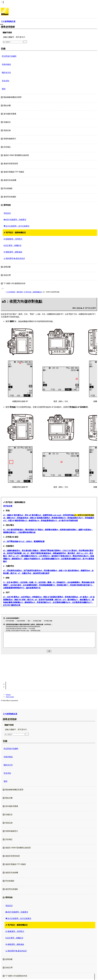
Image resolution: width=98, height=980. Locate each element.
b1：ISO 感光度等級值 (12, 530)
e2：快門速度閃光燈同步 (30, 571)
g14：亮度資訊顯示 (40, 602)
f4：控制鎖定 (58, 582)
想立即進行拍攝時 (9, 56)
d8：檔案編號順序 (56, 553)
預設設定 (7, 213)
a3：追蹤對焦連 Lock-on (49, 515)
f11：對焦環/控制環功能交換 (77, 585)
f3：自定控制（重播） (44, 582)
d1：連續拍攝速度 (11, 551)
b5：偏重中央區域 (82, 530)
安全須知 (5, 81)
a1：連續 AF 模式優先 (12, 515)
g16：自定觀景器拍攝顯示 (78, 602)
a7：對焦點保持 (20, 518)
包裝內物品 (6, 64)
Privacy (8, 695)
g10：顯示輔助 (69, 600)
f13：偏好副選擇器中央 (31, 588)
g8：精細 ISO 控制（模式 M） (23, 600)
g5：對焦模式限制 (69, 597)
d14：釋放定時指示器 (77, 556)
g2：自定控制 (23, 597)
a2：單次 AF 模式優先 (30, 515)
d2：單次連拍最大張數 (27, 551)
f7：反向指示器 (13, 585)
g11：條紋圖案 (81, 600)
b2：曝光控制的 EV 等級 (31, 530)
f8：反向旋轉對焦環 (28, 585)
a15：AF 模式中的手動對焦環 (66, 521)
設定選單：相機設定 (13, 245)
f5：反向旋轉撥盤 (71, 582)
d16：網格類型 (13, 559)
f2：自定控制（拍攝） (26, 582)
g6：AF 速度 (81, 597)
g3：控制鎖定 (34, 597)
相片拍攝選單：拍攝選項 (15, 220)
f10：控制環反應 (59, 585)
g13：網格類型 (26, 602)
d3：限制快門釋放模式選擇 (47, 551)
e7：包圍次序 (24, 573)
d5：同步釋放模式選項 (84, 551)
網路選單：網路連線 (13, 252)
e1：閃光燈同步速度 (11, 571)
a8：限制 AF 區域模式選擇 (37, 518)
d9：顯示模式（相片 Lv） (74, 553)
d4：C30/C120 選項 (67, 551)
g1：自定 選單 (10, 597)
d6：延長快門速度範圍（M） (15, 553)
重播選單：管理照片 (13, 239)
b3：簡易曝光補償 (48, 530)
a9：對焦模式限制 (55, 518)
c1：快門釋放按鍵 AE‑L (13, 541)
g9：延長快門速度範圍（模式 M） (49, 600)
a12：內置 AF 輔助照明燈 (14, 521)
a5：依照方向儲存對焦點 (84, 515)
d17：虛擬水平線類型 (28, 559)
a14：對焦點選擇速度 (45, 521)
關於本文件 (6, 73)
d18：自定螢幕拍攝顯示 (46, 559)
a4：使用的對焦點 (66, 515)
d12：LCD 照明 (40, 556)
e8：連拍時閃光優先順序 (39, 573)
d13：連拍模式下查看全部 (57, 556)
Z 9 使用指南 (11, 292)
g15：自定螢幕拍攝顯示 (57, 602)
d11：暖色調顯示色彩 (25, 556)
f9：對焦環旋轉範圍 (44, 585)
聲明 (4, 89)
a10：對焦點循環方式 (71, 518)
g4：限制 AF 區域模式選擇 (50, 597)
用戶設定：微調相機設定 (15, 233)
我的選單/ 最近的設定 (14, 258)
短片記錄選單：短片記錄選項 (17, 226)
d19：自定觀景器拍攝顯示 (67, 559)
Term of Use (10, 697)
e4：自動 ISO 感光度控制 (66, 571)
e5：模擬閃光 (82, 571)
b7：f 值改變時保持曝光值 (25, 532)
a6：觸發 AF (8, 518)
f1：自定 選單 (10, 582)
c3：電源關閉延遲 (37, 541)
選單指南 (20, 292)
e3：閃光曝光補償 (47, 571)
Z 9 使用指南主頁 (10, 714)
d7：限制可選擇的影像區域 (38, 553)
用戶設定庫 (8, 506)
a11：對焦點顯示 (87, 518)
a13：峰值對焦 (30, 521)
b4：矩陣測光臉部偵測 (65, 530)
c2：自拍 (26, 541)
